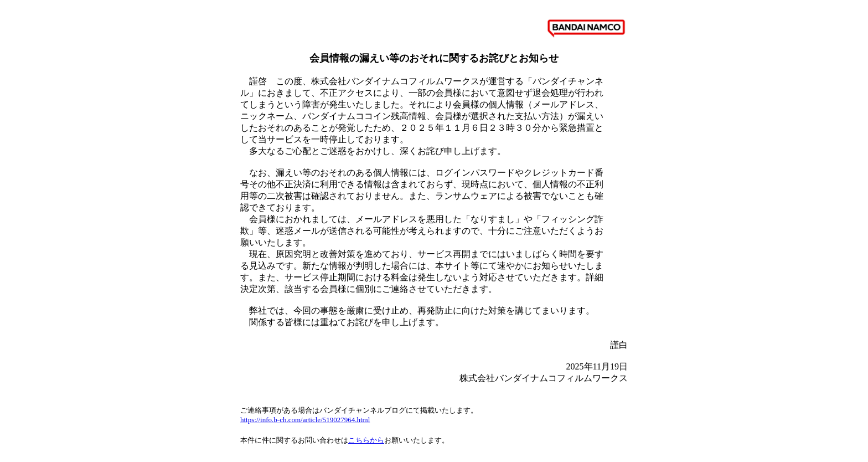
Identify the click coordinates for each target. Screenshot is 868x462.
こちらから (366, 440)
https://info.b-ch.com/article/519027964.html (305, 420)
